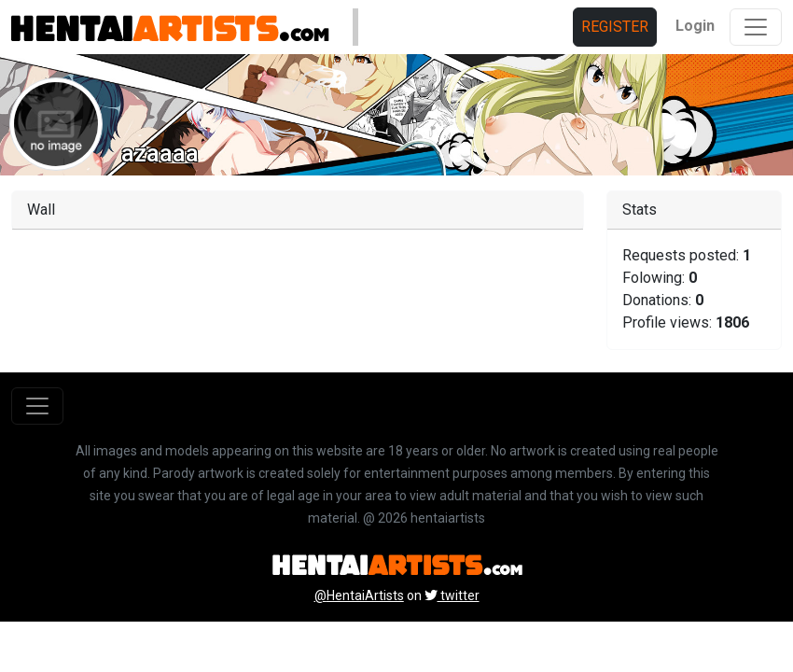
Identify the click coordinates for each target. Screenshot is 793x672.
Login (695, 26)
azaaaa (160, 153)
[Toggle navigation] (756, 27)
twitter (452, 595)
